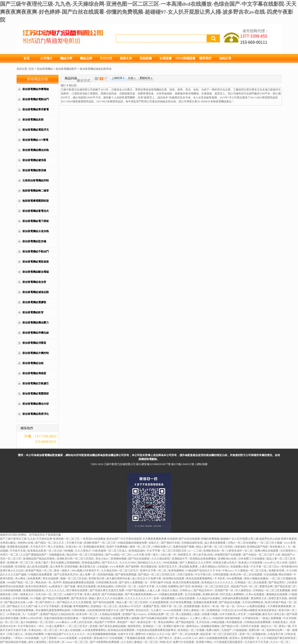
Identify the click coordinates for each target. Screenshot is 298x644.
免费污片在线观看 (184, 642)
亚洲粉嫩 (66, 606)
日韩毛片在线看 (250, 626)
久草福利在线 (251, 618)
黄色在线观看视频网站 (200, 578)
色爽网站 (173, 586)
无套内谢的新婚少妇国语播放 (61, 618)
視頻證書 (146, 58)
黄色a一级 (285, 626)
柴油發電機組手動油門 (36, 252)
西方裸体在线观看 (77, 590)
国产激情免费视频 (126, 575)
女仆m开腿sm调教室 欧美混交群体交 (256, 610)
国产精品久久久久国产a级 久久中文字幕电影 (33, 606)
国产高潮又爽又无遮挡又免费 (107, 590)
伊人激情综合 (244, 590)
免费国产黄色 (152, 606)
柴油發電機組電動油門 (36, 99)
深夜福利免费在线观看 (236, 598)
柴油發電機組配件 (66, 69)
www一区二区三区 (78, 642)
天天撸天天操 (74, 543)
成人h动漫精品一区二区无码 (37, 622)
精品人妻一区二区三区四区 (133, 602)
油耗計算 (225, 58)
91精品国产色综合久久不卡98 (204, 571)
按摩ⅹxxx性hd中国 (31, 618)
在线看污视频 (210, 614)
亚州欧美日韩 (97, 578)
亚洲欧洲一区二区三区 (21, 563)
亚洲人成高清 (92, 594)
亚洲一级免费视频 (164, 598)
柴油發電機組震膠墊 (34, 302)
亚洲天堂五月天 (168, 567)
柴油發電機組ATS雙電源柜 (35, 142)
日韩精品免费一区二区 (161, 614)
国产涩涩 (185, 586)
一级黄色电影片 (90, 618)
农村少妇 (280, 614)
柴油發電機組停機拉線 (36, 333)
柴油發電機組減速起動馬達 (96, 69)
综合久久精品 (170, 590)
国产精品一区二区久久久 (50, 543)
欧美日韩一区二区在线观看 (247, 575)
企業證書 (166, 58)
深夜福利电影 (233, 618)
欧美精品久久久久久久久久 (218, 582)
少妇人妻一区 (169, 555)
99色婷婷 (218, 618)
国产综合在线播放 (139, 559)
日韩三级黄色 (186, 575)
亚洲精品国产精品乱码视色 (39, 559)
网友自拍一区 (44, 582)
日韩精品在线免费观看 (258, 622)
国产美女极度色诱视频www (141, 594)
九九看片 (156, 610)
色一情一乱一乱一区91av (231, 606)
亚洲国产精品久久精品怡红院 (58, 614)
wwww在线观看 (173, 610)
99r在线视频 (32, 638)
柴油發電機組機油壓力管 (36, 325)
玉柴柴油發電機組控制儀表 (36, 183)
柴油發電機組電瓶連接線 (36, 264)
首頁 (26, 58)
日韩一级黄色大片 (23, 594)
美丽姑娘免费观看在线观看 (79, 582)
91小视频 (36, 598)
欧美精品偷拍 (106, 586)
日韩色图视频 (221, 575)
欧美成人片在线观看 (251, 563)
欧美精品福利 (137, 551)
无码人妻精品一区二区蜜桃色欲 (202, 610)
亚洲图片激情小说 (174, 626)
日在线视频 (271, 575)
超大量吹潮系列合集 (119, 578)
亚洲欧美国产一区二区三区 (100, 543)
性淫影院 (20, 567)
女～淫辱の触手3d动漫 (158, 582)
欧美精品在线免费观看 (122, 630)
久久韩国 (161, 586)
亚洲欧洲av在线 (227, 559)
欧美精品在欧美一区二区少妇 (45, 551)
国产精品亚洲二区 (286, 586)
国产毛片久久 (110, 563)
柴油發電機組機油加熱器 (36, 152)
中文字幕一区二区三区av (265, 567)
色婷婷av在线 (26, 543)
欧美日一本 (208, 606)
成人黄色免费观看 (215, 543)
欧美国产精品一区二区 (39, 571)
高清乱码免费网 (35, 634)
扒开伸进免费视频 (181, 602)
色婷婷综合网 (275, 630)
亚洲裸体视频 (119, 559)
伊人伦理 (282, 563)
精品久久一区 (269, 626)
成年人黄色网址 (38, 642)
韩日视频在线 (149, 567)
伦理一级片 (152, 555)
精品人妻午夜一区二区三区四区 (215, 547)
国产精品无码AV (204, 590)
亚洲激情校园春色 (34, 590)
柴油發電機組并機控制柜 (36, 355)
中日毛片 (136, 606)
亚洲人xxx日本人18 (186, 638)
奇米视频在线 (235, 622)
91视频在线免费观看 (41, 575)
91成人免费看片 (56, 626)
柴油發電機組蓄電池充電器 (36, 213)
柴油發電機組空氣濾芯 (36, 383)
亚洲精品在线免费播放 (203, 559)
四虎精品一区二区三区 (104, 606)
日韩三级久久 (15, 634)
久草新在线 (14, 614)
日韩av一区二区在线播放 (242, 543)
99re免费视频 (235, 578)
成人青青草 (57, 567)
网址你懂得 (286, 575)
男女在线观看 (51, 578)
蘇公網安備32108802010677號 (153, 464)
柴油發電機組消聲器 (34, 343)
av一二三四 (195, 551)
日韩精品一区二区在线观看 (251, 582)
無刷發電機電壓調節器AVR (36, 203)
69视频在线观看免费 (171, 594)
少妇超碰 (103, 567)
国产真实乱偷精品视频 (113, 626)
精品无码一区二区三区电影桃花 (85, 555)
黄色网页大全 (259, 598)
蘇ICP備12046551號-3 (184, 464)
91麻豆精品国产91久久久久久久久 (65, 634)
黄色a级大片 (101, 638)
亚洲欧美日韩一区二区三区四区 (76, 559)
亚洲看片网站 (204, 642)
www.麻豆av (63, 622)
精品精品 (106, 618)
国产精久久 (166, 638)
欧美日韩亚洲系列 (37, 586)
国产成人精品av (179, 618)
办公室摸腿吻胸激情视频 (102, 634)
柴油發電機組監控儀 (34, 241)
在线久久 (154, 543)
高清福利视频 (106, 575)
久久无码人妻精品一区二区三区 (140, 642)
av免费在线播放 (257, 606)
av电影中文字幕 (73, 594)
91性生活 (228, 610)
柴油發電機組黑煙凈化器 (36, 416)
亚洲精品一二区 (152, 626)
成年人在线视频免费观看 (214, 638)
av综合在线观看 (186, 598)
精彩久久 (153, 638)
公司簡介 (46, 58)
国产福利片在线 (171, 543)
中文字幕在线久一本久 (31, 626)
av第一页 (33, 602)
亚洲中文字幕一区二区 (154, 571)
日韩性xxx (186, 590)
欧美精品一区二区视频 (191, 630)
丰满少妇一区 (74, 547)
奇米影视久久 (278, 547)
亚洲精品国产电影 (258, 547)
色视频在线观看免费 (206, 602)
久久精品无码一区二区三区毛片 (120, 571)
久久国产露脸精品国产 (34, 555)
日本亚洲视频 (21, 598)
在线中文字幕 (147, 586)
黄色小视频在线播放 (256, 578)
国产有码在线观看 (104, 602)
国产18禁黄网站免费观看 (105, 642)
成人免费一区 (88, 575)
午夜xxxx (228, 571)
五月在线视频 (193, 594)
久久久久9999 (128, 563)
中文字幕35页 (203, 575)
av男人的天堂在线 (82, 622)
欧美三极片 (42, 563)
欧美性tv (235, 638)
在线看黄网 (34, 578)
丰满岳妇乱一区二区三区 (43, 630)
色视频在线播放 (211, 626)
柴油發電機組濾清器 (34, 160)
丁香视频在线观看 (135, 638)
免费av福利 (213, 630)
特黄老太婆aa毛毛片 (225, 563)
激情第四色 (135, 626)
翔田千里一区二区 (172, 606)
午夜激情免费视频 (23, 610)
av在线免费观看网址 (94, 630)
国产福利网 (133, 567)
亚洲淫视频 (71, 567)
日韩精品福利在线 (192, 543)
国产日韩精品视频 (113, 594)
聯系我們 (205, 58)
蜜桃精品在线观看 (277, 594)
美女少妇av (102, 559)
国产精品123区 (231, 626)
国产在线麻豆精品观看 (155, 618)
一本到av (18, 638)
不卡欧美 (220, 578)
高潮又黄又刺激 (278, 598)
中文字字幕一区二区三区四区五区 (167, 551)
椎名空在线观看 (87, 586)
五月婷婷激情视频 (11, 590)
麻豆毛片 (268, 614)
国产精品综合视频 (230, 602)
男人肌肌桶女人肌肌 (188, 614)
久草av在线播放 (255, 594)
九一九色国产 (31, 614)
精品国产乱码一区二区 (245, 586)
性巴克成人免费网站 (232, 594)
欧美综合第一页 (147, 622)
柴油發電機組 (45, 69)
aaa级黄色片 (56, 586)
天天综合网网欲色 (253, 602)
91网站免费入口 (162, 547)
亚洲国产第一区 (224, 590)
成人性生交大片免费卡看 (147, 578)
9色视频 (69, 551)
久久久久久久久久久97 (139, 598)
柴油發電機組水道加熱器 (36, 234)
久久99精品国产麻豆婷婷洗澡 (279, 638)
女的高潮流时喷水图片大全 (103, 610)
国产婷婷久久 (48, 602)
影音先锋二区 (57, 642)
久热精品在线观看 (110, 614)
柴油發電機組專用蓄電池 (36, 112)
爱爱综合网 (266, 586)
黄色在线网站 (166, 622)
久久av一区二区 (280, 642)
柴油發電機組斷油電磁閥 (36, 274)
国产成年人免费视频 (131, 582)
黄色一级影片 (62, 571)
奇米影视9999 (289, 567)
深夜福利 (240, 547)
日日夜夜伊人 (289, 551)
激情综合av (193, 626)
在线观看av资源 (240, 567)
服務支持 (126, 58)
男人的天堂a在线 (203, 555)
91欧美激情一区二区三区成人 (110, 551)
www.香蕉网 (117, 567)
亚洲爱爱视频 (192, 606)
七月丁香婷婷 (49, 638)
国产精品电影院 (185, 622)
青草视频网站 (81, 606)
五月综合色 (203, 622)
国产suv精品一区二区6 (119, 555)
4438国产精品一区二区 (21, 582)
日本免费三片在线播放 (252, 559)
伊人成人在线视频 (70, 630)
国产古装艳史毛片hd (66, 575)
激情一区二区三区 (141, 547)
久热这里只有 (276, 634)
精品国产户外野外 (105, 622)
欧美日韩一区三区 (87, 614)
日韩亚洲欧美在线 (107, 582)
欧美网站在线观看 (174, 578)
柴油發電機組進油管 (34, 282)
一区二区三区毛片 (77, 626)
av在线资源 (85, 638)
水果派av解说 (8, 543)
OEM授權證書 (185, 58)
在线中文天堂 (126, 634)
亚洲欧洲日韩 (211, 594)
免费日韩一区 (257, 630)
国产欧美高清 (79, 598)
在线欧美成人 (281, 622)
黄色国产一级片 (127, 622)
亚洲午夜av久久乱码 (12, 571)
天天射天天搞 (18, 551)
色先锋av (124, 606)
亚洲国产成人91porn (134, 614)
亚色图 (94, 626)
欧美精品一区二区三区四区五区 (211, 586)
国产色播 (70, 586)
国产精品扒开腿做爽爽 (56, 598)
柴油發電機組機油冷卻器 (36, 406)
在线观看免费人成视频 (126, 618)
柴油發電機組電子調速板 (36, 223)
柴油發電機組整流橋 (34, 170)
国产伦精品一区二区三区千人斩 (262, 555)
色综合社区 (142, 610)
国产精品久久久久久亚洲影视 (74, 602)
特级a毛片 (166, 642)
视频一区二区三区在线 (74, 578)
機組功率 (66, 58)
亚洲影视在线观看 (18, 547)
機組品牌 (86, 58)
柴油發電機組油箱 (33, 363)
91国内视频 (79, 610)
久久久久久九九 (56, 590)
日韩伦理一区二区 (126, 586)
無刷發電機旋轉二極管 (36, 191)
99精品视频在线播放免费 (133, 543)
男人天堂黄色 (56, 547)
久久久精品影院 (161, 559)
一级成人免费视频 (271, 618)
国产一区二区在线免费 (186, 634)
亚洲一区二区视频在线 (253, 634)
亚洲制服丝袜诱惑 (94, 547)
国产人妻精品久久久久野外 (196, 563)
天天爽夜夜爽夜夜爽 (280, 606)
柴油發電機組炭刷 (33, 120)
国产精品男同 (277, 582)
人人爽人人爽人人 (201, 618)
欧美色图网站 (177, 571)
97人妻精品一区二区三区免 (251, 571)
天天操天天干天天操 (257, 642)
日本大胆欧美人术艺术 (233, 614)
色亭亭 (57, 582)
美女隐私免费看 (189, 567)
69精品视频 (218, 622)
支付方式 (106, 58)
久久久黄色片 (83, 551)
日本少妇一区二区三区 (49, 594)
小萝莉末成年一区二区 (240, 551)
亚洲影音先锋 (277, 571)
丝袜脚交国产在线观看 (228, 555)
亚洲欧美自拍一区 (214, 551)
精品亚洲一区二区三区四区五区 (219, 634)
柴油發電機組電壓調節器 (36, 396)
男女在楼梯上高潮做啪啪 (65, 563)
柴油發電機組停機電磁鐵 (36, 91)
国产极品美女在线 (15, 602)
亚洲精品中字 (180, 559)
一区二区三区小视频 (271, 543)
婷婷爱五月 (185, 555)
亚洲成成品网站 (91, 563)
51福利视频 (254, 614)
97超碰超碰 (240, 630)
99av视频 (77, 571)
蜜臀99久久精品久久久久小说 (153, 634)
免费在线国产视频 (184, 547)
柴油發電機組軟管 (33, 312)
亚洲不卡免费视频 (117, 547)
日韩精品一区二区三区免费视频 (272, 590)
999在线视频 (171, 563)
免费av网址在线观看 (267, 551)
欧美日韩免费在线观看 (187, 582)
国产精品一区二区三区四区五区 (157, 575)
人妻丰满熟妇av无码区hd (214, 567)
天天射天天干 (39, 547)
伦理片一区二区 (10, 555)
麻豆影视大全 (88, 567)
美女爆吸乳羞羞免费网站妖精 (53, 610)
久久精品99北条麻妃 (209, 598)
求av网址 (21, 578)
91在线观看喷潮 (159, 602)
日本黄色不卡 (91, 571)
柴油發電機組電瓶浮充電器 (36, 132)
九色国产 (227, 630)
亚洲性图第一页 (250, 638)
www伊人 (270, 563)
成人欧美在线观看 (38, 567)
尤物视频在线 (57, 555)
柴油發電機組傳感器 (34, 373)
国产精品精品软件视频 (14, 642)
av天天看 (139, 555)
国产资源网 (127, 610)
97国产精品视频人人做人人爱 (143, 590)
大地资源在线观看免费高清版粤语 (156, 630)
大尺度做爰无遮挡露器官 (229, 642)
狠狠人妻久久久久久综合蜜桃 (106, 598)
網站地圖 (202, 464)
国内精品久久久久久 (150, 563)
